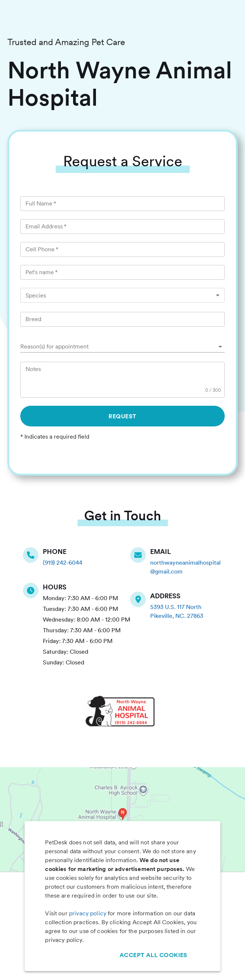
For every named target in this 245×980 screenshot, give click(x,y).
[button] (122, 347)
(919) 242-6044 (63, 563)
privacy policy (88, 913)
